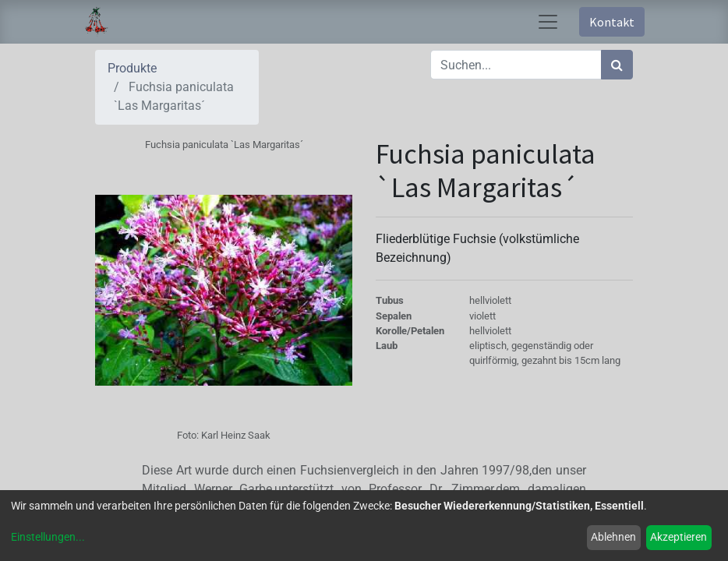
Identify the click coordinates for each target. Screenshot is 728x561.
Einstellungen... (48, 537)
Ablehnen (613, 537)
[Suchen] (617, 65)
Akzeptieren (679, 537)
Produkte (132, 68)
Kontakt (612, 22)
